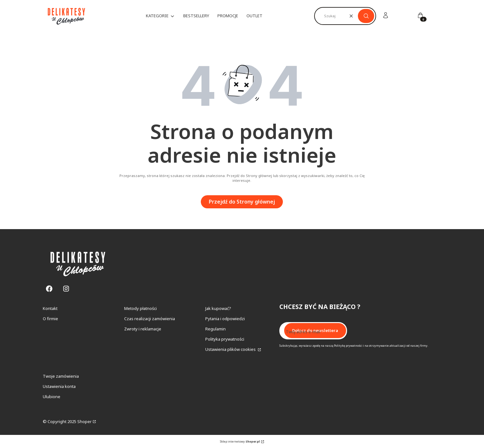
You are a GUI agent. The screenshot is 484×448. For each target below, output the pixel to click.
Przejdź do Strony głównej (242, 202)
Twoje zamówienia (61, 376)
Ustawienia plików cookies (231, 349)
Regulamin (216, 329)
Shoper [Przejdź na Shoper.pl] (84, 421)
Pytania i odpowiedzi (225, 319)
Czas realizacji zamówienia (150, 319)
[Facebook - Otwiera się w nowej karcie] (49, 289)
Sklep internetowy (240, 441)
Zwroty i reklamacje (143, 329)
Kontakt (50, 308)
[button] (366, 16)
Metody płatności (140, 308)
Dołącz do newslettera (315, 330)
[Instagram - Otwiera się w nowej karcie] (66, 289)
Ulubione (52, 397)
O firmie (50, 319)
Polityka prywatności (225, 339)
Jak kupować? (218, 308)
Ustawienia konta (59, 386)
